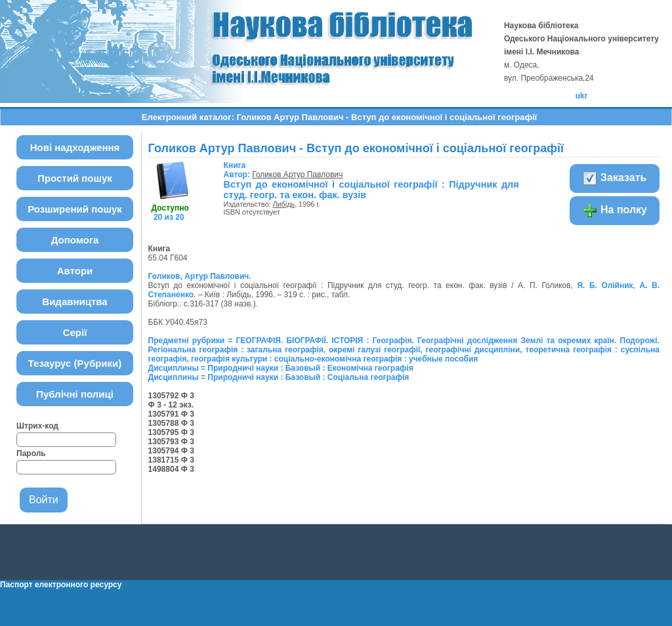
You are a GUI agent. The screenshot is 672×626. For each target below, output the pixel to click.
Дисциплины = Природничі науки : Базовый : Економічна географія (281, 368)
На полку (615, 211)
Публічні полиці (75, 394)
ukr (582, 96)
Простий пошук (75, 178)
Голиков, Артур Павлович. (200, 276)
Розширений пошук (75, 209)
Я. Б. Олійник (605, 285)
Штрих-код (37, 426)
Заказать (615, 178)
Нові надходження (75, 147)
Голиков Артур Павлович (297, 175)
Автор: (238, 170)
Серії (75, 332)
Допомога (75, 240)
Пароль (31, 453)
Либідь (284, 204)
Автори (75, 271)
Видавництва (74, 302)
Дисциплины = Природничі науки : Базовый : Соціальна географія (279, 377)
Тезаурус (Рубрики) (75, 363)
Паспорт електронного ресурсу (61, 585)
